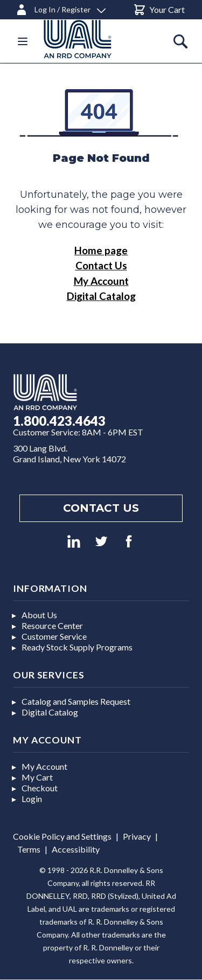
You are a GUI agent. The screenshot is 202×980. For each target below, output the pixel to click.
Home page (101, 250)
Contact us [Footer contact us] (101, 508)
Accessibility (76, 849)
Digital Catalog (101, 296)
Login (32, 799)
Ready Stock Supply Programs (77, 647)
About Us (39, 615)
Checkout (40, 788)
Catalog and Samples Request (76, 701)
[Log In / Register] (60, 8)
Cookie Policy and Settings (62, 836)
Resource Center (52, 625)
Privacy (137, 836)
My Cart (37, 777)
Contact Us (101, 265)
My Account (101, 281)
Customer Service (54, 636)
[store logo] (90, 39)
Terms (29, 849)
